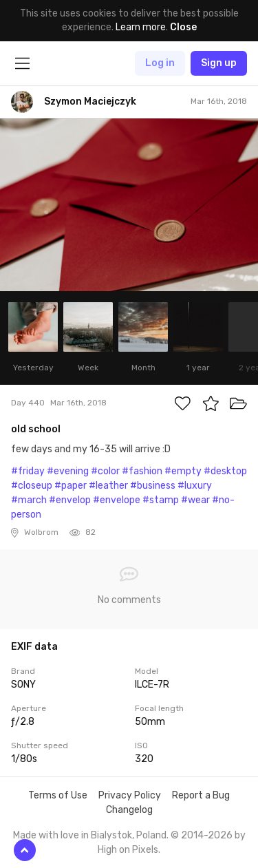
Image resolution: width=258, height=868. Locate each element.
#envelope (117, 500)
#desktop (225, 471)
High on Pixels (128, 850)
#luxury (195, 486)
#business (153, 486)
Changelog (129, 810)
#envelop (70, 500)
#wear (195, 500)
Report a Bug (201, 795)
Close (183, 27)
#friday (28, 471)
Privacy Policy (130, 795)
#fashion (142, 471)
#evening (68, 471)
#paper (71, 486)
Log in (160, 63)
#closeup (32, 486)
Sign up (219, 63)
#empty (183, 471)
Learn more (141, 27)
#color (105, 471)
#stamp (161, 500)
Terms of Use (58, 795)
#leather (108, 486)
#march (29, 500)
